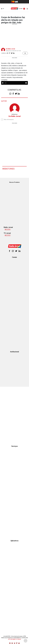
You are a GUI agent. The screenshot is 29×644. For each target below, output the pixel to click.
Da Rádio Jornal (10, 49)
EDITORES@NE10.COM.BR (15, 639)
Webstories (8, 169)
